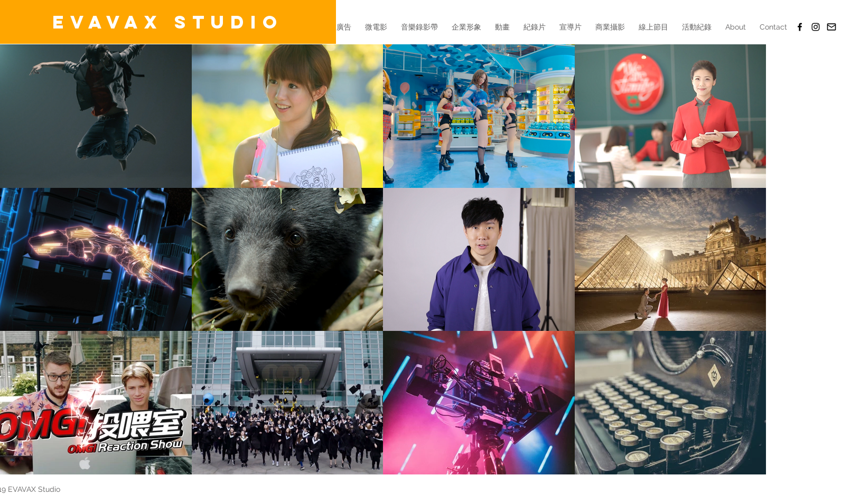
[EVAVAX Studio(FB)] (800, 27)
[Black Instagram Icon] (816, 27)
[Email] (831, 27)
